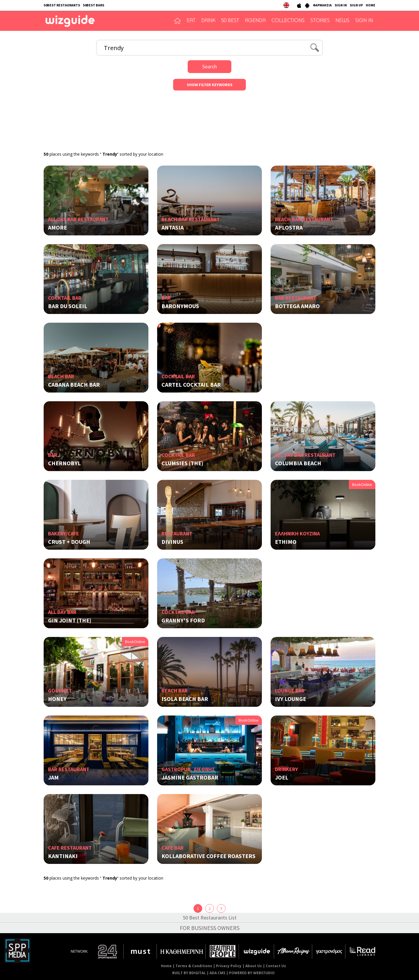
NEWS (342, 21)
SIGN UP (356, 5)
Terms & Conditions (194, 966)
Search (210, 66)
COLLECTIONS (288, 21)
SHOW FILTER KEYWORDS (210, 85)
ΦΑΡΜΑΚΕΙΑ (322, 5)
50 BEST (230, 21)
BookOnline (362, 484)
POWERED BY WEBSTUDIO (252, 973)
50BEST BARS (94, 5)
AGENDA (255, 21)
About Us (254, 966)
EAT (191, 21)
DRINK (208, 21)
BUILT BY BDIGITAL (189, 973)
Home (166, 966)
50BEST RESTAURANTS (62, 5)
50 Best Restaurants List (210, 918)
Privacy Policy (229, 966)
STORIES (320, 21)
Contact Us (276, 966)
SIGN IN (341, 5)
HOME (371, 5)
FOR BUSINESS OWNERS (210, 928)
